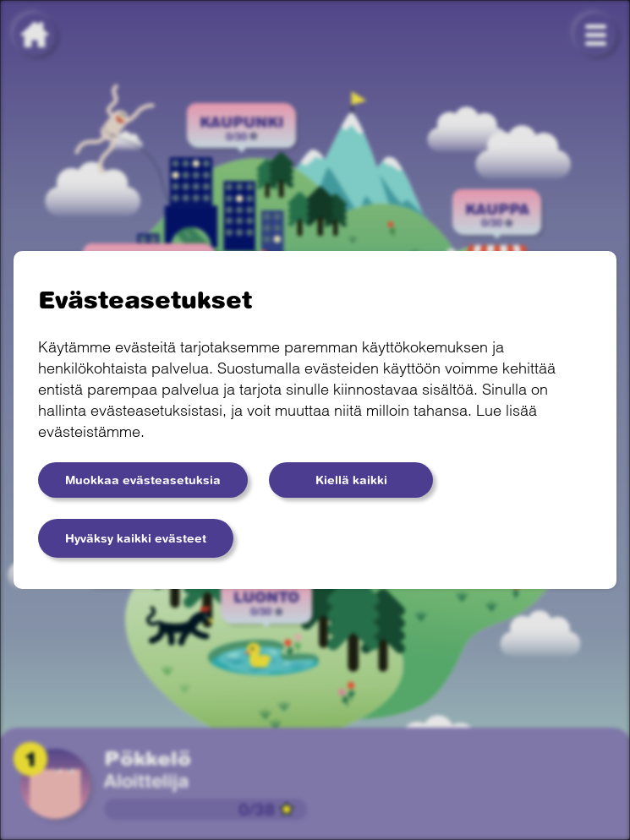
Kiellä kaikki (351, 480)
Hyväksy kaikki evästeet (136, 538)
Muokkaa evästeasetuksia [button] (143, 480)
